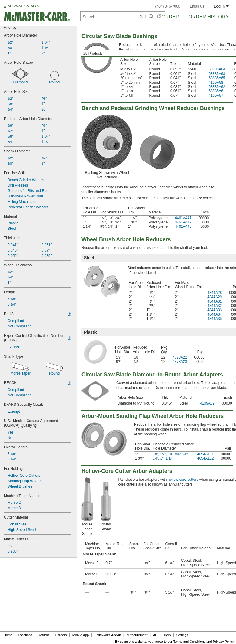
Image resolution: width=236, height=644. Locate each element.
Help (167, 635)
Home (8, 635)
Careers (61, 635)
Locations (25, 635)
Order (170, 17)
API (156, 635)
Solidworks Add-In (108, 635)
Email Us (197, 6)
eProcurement (137, 635)
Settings (182, 635)
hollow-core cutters (183, 480)
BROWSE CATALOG (24, 6)
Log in (221, 6)
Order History (209, 17)
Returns (44, 635)
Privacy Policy (223, 642)
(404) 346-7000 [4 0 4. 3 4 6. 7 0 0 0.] (168, 6)
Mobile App (81, 635)
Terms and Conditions (189, 642)
